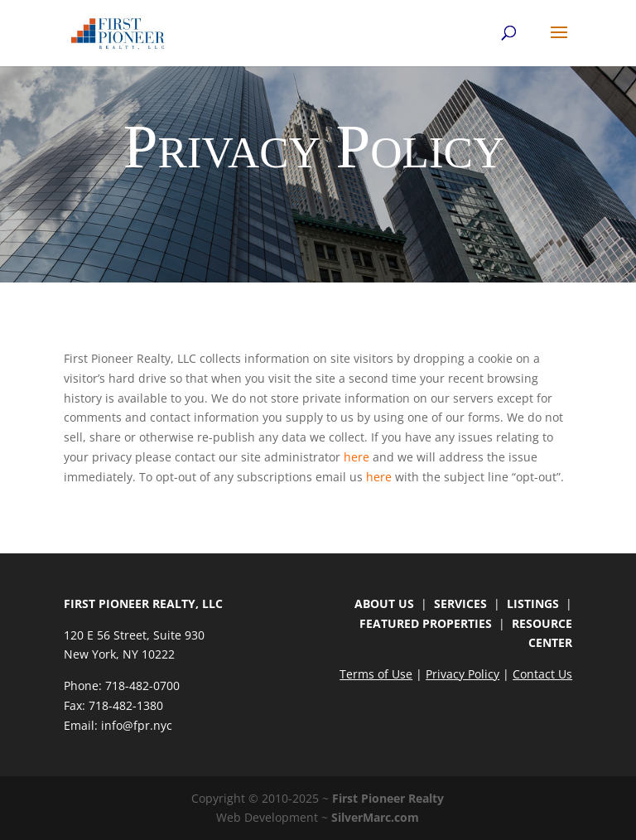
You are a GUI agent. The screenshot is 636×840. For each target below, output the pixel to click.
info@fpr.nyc (137, 725)
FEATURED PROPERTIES (426, 623)
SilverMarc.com (375, 817)
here (357, 457)
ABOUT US (384, 603)
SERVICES (460, 603)
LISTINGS (533, 603)
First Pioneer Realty (388, 798)
